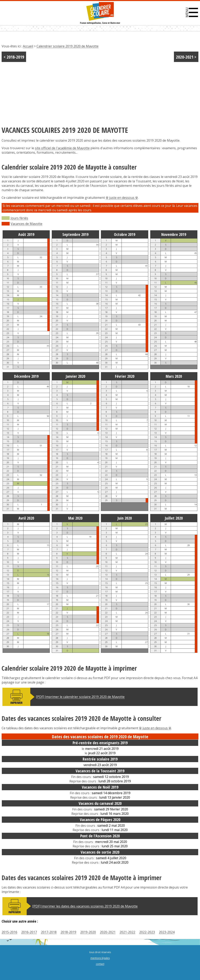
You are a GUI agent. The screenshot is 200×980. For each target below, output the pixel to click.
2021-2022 (127, 932)
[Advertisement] (100, 92)
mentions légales (100, 958)
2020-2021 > (186, 57)
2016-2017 (29, 932)
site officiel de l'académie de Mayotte (62, 148)
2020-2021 (108, 932)
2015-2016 (9, 932)
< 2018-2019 (14, 57)
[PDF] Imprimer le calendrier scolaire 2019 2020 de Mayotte (80, 697)
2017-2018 (49, 932)
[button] (192, 12)
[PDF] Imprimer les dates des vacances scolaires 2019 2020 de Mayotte (85, 906)
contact (100, 964)
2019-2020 (88, 932)
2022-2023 (147, 932)
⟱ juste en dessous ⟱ (122, 198)
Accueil (28, 46)
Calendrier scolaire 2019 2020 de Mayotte (68, 46)
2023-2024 (167, 932)
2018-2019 (68, 932)
